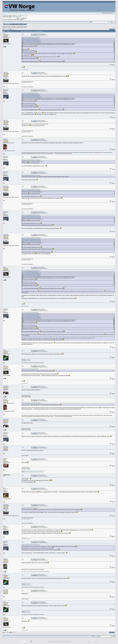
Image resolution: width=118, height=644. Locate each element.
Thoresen (6, 72)
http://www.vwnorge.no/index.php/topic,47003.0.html (34, 472)
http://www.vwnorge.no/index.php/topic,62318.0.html (35, 471)
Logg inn (19, 24)
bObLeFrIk (6, 386)
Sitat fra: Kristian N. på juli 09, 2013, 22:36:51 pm (31, 271)
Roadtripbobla (28, 360)
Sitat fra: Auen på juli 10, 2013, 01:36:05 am (30, 369)
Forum (9, 27)
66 (12, 29)
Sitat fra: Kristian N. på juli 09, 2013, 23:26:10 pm (31, 238)
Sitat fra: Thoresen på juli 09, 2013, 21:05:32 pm (31, 37)
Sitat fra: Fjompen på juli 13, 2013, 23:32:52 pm (31, 545)
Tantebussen (29, 361)
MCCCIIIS (6, 447)
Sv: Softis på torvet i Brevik (38, 34)
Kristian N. (6, 90)
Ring (4, 526)
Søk (15, 24)
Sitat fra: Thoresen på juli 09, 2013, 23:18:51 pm (31, 215)
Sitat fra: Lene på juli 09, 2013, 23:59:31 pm (30, 313)
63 (8, 29)
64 (9, 29)
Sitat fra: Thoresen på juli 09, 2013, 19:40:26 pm (32, 42)
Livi (4, 488)
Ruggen (5, 559)
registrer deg (24, 16)
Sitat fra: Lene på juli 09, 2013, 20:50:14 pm (30, 39)
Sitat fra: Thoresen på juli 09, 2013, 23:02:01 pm (31, 160)
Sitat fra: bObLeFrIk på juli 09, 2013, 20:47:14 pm (31, 403)
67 (13, 29)
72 (16, 29)
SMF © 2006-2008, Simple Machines (64, 642)
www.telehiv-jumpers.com (26, 83)
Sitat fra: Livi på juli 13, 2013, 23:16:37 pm (30, 508)
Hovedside (7, 24)
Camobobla (28, 539)
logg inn (18, 16)
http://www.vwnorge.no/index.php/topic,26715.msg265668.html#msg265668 (35, 572)
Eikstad (5, 139)
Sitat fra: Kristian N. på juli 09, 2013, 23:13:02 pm (31, 190)
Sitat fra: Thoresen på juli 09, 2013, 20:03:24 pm (31, 40)
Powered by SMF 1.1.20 (52, 642)
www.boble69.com (25, 69)
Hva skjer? (13, 27)
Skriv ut (112, 29)
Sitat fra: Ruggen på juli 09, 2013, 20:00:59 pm (31, 41)
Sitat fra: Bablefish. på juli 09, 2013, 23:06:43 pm (31, 175)
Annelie (5, 459)
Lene (4, 34)
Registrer (24, 24)
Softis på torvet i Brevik (22, 27)
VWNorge (4, 27)
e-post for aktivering (16, 17)
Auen (5, 350)
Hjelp (12, 24)
